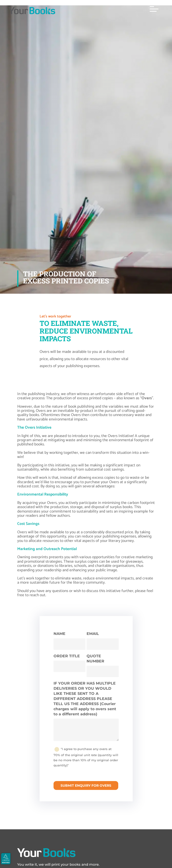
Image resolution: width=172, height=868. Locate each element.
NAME (59, 634)
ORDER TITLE (67, 656)
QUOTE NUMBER (95, 659)
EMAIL (93, 634)
